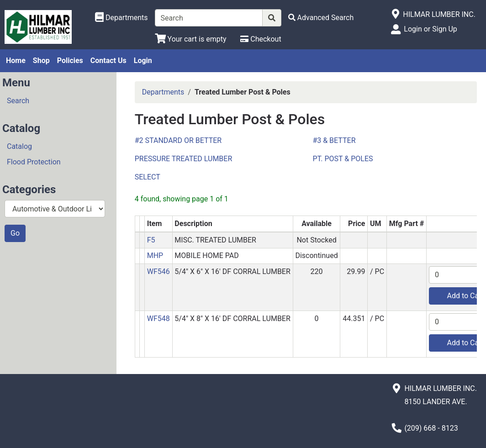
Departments (163, 92)
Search (18, 101)
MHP (155, 256)
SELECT (148, 177)
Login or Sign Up (430, 29)
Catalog (19, 146)
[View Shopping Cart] (191, 39)
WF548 (158, 319)
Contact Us (108, 61)
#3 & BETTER (334, 140)
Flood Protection (34, 162)
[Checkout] (261, 39)
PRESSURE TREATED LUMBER (184, 159)
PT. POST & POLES (343, 159)
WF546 (158, 271)
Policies (70, 61)
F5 (151, 240)
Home (16, 61)
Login (143, 61)
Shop (41, 61)
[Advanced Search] (321, 18)
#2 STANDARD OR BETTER (178, 140)
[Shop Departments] (121, 18)
